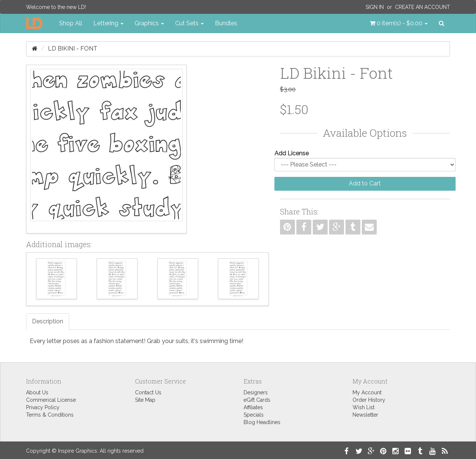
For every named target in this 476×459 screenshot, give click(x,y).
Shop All (71, 23)
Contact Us (148, 392)
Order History (369, 400)
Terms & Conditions (50, 415)
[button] (399, 23)
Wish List (364, 407)
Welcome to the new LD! (56, 7)
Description (48, 321)
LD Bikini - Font (73, 49)
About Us (37, 392)
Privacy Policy (43, 407)
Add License (292, 153)
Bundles (226, 23)
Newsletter (365, 415)
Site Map (145, 400)
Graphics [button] (149, 23)
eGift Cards (257, 400)
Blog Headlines (262, 422)
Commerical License (51, 400)
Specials (254, 415)
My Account (367, 392)
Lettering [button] (108, 23)
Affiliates (253, 407)
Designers (256, 392)
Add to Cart (365, 183)
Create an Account (422, 7)
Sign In (375, 7)
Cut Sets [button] (189, 23)
